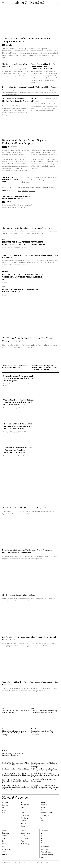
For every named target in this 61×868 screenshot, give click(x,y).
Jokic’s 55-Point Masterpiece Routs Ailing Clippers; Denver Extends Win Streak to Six (24, 243)
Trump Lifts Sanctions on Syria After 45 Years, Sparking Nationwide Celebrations (18, 450)
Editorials (43, 807)
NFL (4, 728)
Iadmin (9, 45)
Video (23, 841)
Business (5, 272)
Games (4, 836)
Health (5, 147)
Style (4, 838)
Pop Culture (25, 818)
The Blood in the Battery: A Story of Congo (15, 65)
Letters (42, 810)
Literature (24, 821)
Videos (42, 821)
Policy (43, 857)
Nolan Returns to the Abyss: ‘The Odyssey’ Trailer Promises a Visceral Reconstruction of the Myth (44, 368)
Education (5, 833)
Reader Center (25, 833)
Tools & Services (46, 852)
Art (4, 45)
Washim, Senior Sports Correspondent (15, 247)
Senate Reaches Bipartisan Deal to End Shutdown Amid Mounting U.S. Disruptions (44, 66)
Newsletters (44, 849)
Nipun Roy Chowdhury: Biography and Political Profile (21, 291)
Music (23, 807)
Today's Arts (25, 805)
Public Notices (44, 815)
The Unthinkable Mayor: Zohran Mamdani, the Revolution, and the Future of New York (18, 402)
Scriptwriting (25, 815)
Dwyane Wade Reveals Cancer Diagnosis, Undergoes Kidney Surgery (30, 87)
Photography (25, 844)
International (45, 847)
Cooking (24, 836)
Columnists (44, 805)
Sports (33, 728)
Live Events (24, 838)
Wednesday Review (46, 813)
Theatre (23, 823)
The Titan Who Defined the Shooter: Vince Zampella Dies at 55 (26, 40)
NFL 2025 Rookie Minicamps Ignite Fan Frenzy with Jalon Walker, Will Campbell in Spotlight (16, 733)
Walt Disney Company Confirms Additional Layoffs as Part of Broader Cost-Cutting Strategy (16, 787)
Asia (4, 287)
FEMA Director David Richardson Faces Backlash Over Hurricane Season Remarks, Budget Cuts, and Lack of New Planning (45, 787)
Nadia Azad (13, 147)
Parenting (5, 854)
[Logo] (30, 3)
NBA (4, 239)
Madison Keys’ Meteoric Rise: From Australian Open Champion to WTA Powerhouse (42, 733)
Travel (4, 852)
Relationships (6, 849)
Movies (23, 810)
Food (4, 841)
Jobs (4, 846)
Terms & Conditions (47, 855)
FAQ (41, 818)
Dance (23, 813)
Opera (23, 826)
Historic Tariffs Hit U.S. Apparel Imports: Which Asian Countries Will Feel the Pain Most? (23, 277)
